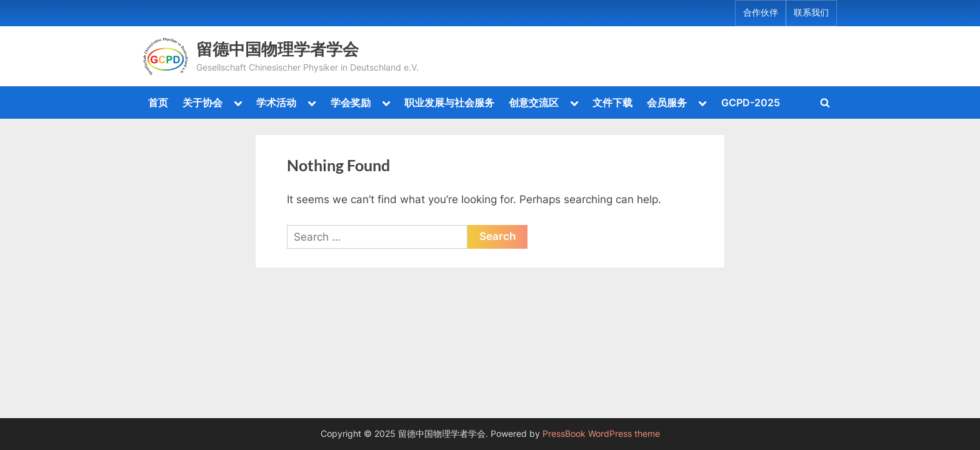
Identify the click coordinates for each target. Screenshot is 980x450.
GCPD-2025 (751, 102)
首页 (158, 102)
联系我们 (811, 12)
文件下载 (612, 102)
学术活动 (276, 102)
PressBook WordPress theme (601, 434)
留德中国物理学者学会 (277, 49)
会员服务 (667, 102)
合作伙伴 (761, 12)
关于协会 (202, 102)
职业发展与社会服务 (449, 102)
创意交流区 (534, 102)
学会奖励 (351, 102)
